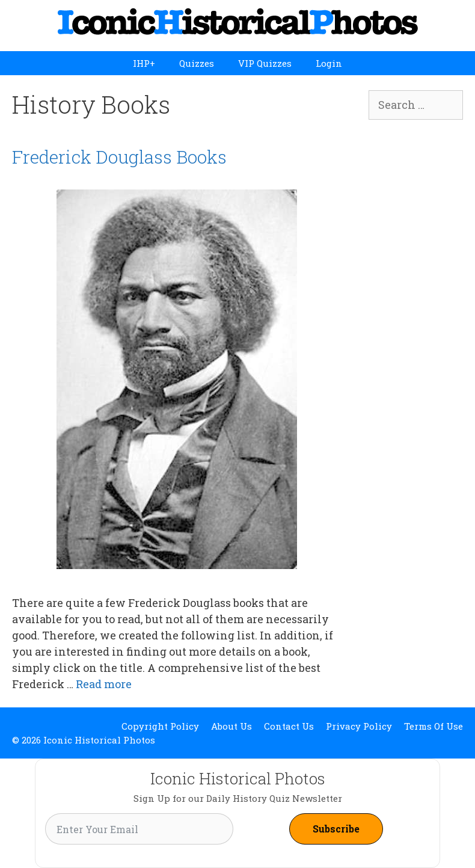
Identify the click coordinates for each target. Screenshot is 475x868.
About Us (231, 726)
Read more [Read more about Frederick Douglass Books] (104, 684)
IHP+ (144, 63)
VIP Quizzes (265, 63)
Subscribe (336, 829)
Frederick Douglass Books (119, 157)
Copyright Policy (160, 726)
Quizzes (197, 63)
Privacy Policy (359, 726)
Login (329, 63)
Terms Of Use (434, 726)
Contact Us (289, 726)
